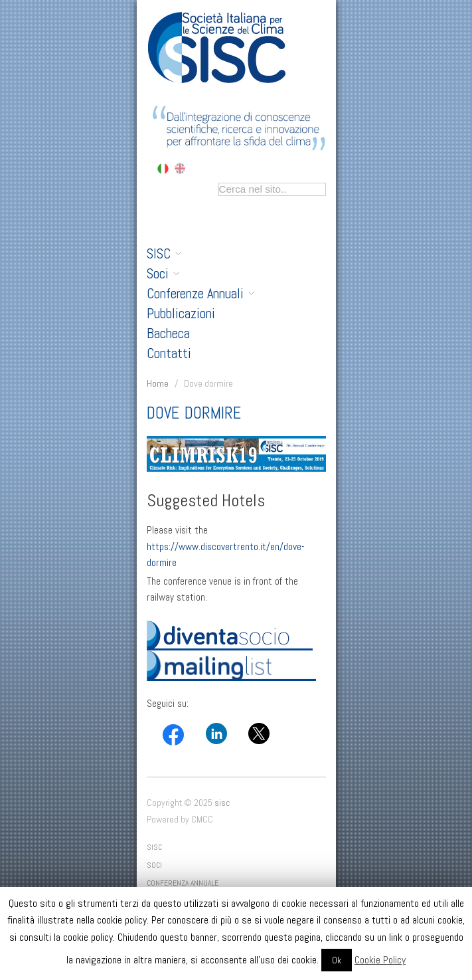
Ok (337, 960)
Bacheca (168, 334)
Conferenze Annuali (200, 294)
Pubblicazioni (181, 314)
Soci (163, 274)
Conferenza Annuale (183, 883)
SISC (164, 254)
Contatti (169, 353)
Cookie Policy (380, 960)
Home (158, 383)
